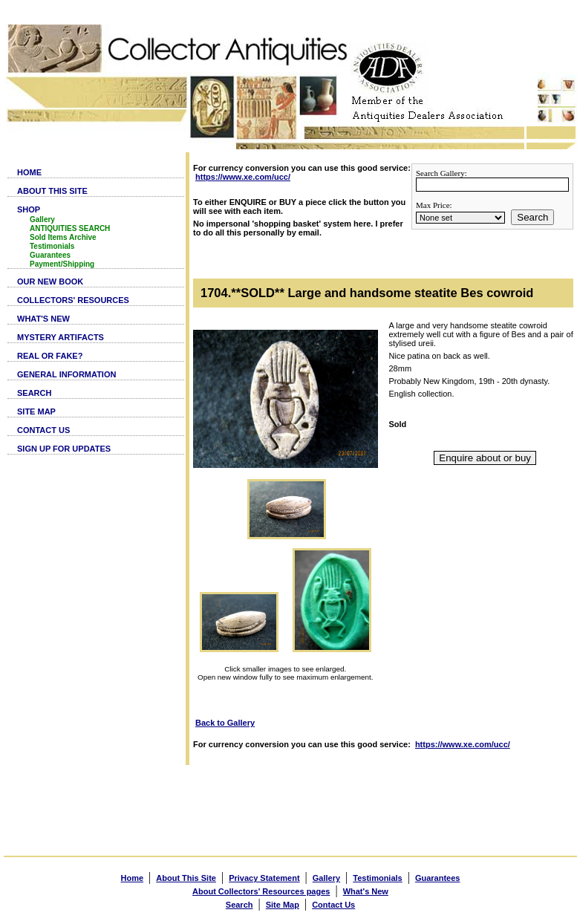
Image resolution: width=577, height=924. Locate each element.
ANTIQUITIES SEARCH (70, 228)
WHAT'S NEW (43, 319)
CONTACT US (43, 430)
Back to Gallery (225, 723)
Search (532, 217)
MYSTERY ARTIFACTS (61, 337)
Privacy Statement (264, 878)
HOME (29, 172)
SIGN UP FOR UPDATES (64, 449)
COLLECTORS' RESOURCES (73, 300)
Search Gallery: (441, 173)
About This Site (186, 878)
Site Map (283, 905)
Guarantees (50, 255)
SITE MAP (36, 411)
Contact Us (333, 905)
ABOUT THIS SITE (52, 191)
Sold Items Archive (63, 237)
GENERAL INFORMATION (66, 374)
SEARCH (34, 393)
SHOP (29, 209)
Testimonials (52, 246)
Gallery (42, 219)
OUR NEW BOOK (50, 282)
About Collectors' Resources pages (261, 891)
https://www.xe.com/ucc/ (243, 177)
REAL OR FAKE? (50, 356)
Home (133, 878)
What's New (366, 891)
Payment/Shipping (62, 264)
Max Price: (434, 205)
